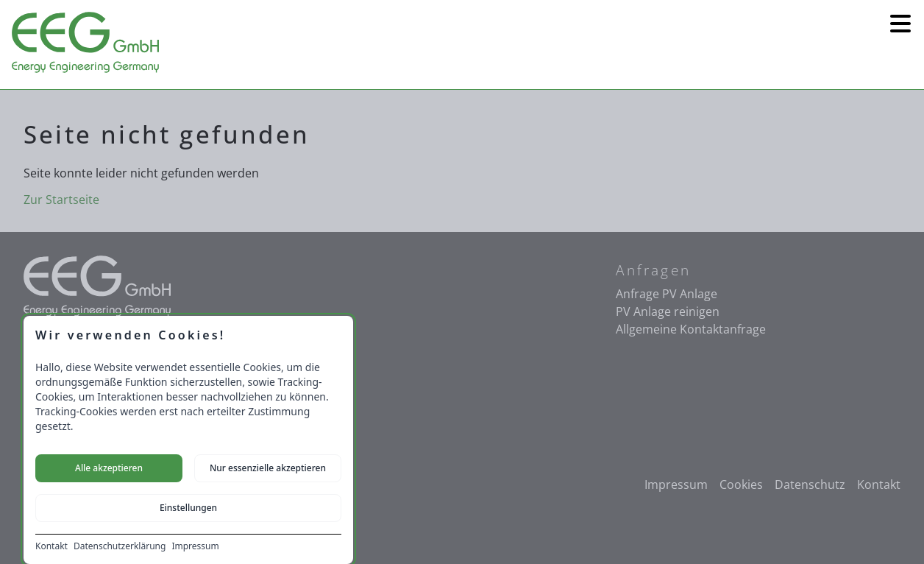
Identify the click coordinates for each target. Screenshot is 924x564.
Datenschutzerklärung (120, 546)
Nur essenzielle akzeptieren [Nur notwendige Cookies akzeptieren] (268, 468)
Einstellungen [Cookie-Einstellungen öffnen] (188, 508)
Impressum (195, 546)
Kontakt (51, 546)
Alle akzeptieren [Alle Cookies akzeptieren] (109, 468)
